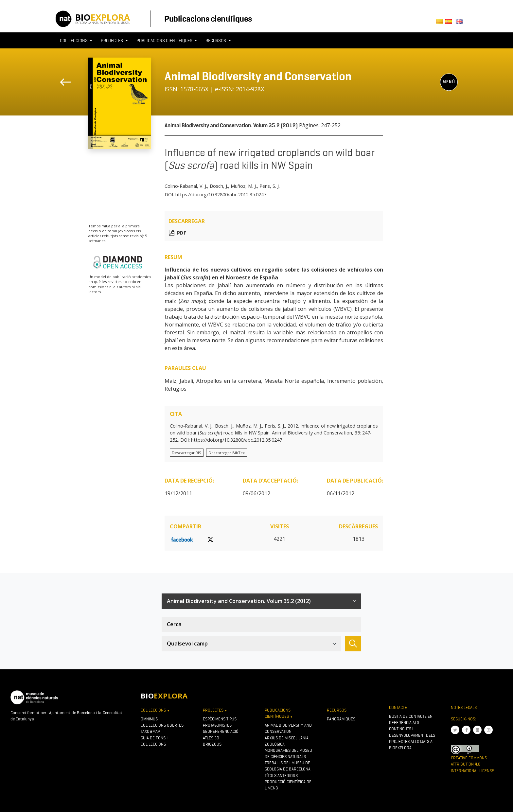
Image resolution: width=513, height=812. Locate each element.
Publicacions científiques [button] (165, 41)
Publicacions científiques (208, 19)
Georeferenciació (221, 731)
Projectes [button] (112, 41)
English (460, 23)
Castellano (450, 23)
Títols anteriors (281, 776)
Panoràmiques (341, 719)
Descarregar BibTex (227, 453)
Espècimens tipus (220, 719)
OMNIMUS (149, 719)
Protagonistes (217, 725)
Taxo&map (150, 731)
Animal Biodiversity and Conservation (258, 76)
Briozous (212, 744)
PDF (182, 233)
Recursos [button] (216, 41)
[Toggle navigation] (446, 53)
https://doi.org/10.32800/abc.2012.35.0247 (221, 194)
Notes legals (464, 707)
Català (441, 23)
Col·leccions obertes (162, 725)
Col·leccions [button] (74, 41)
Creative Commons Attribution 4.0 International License (472, 764)
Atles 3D (211, 738)
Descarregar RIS (186, 453)
